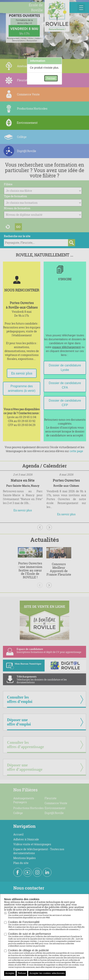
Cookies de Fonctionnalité (46, 926)
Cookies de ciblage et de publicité (46, 959)
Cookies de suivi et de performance (46, 940)
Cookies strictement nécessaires (46, 915)
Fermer (51, 78)
